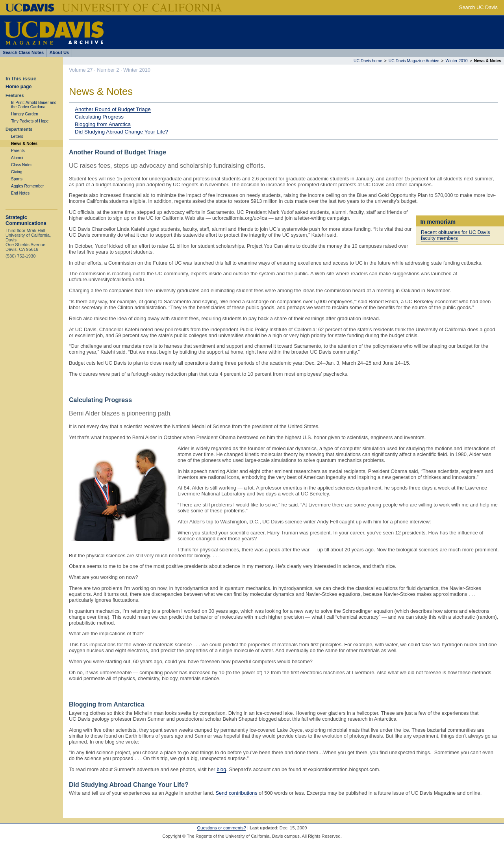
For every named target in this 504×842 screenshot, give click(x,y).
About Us (59, 52)
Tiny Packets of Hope (30, 121)
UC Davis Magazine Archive (414, 61)
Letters (17, 136)
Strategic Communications (26, 220)
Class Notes (22, 165)
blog (221, 769)
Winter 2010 (457, 61)
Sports (17, 179)
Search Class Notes (23, 52)
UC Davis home (368, 61)
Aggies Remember (27, 186)
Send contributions (237, 793)
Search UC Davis (478, 7)
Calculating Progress (99, 117)
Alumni (17, 158)
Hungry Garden (25, 114)
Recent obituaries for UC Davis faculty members (456, 235)
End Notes (20, 193)
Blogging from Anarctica (103, 124)
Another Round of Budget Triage (113, 109)
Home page (19, 87)
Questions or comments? (222, 828)
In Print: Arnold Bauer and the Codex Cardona (34, 105)
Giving (17, 172)
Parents (18, 151)
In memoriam (438, 222)
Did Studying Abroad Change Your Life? (121, 132)
